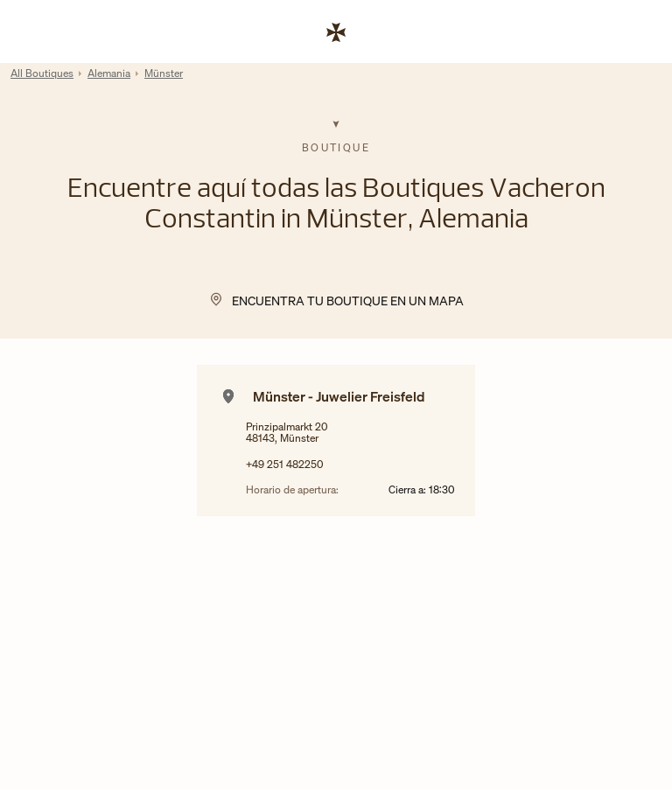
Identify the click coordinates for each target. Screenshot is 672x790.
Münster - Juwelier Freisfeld (339, 396)
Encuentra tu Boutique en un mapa (348, 301)
